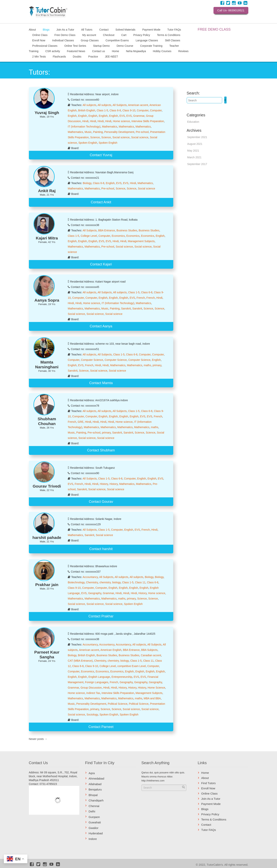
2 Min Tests (39, 56)
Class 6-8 (115, 110)
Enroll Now (39, 40)
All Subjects (120, 105)
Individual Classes (63, 40)
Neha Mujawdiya (136, 51)
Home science (121, 121)
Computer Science (92, 360)
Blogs (46, 29)
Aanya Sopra (47, 300)
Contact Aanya (101, 326)
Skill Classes (173, 40)
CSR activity (53, 51)
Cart (124, 35)
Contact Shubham (101, 450)
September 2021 (197, 137)
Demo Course (125, 46)
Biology (87, 183)
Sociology (92, 715)
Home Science (156, 688)
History (104, 484)
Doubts (77, 56)
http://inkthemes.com (153, 781)
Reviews (183, 51)
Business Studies (127, 230)
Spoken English (88, 143)
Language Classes (147, 40)
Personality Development (119, 132)
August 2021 (195, 144)
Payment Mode (151, 29)
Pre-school (142, 132)
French (141, 298)
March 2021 (194, 157)
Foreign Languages (97, 682)
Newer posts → (38, 739)
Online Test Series (75, 46)
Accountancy (90, 577)
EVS (122, 116)
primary (157, 365)
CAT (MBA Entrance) (80, 661)
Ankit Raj (47, 191)
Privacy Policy (142, 35)
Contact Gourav (101, 502)
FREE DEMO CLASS (214, 29)
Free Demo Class (65, 35)
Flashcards (59, 56)
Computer (143, 110)
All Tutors (87, 29)
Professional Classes (45, 46)
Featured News (76, 51)
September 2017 (197, 164)
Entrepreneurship (122, 677)
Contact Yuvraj (101, 155)
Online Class (40, 35)
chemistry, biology (110, 582)
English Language (99, 677)
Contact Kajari (101, 264)
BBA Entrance (107, 230)
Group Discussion (91, 688)
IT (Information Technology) (84, 127)
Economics (118, 236)
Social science (121, 137)
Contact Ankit (101, 202)
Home (115, 51)
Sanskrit (126, 309)
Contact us (98, 51)
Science (95, 137)
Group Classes (90, 40)
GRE (80, 422)
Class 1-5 (102, 110)
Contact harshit (101, 549)
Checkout (109, 35)
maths (147, 365)
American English (111, 650)
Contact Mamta (101, 383)
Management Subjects (141, 241)
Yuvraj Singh (47, 113)
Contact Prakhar (101, 616)
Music (88, 132)
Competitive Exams (117, 40)
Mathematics (110, 127)
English (72, 116)
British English (87, 110)
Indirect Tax (93, 693)
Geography (95, 593)
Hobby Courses (162, 51)
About (32, 29)
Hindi (85, 121)
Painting (98, 132)
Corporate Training (151, 46)
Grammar (139, 116)
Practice (93, 56)
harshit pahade (47, 537)
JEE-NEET (111, 56)
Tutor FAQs (174, 29)
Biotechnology (76, 582)
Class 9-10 (129, 110)
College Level (89, 236)
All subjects (89, 105)
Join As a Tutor (65, 29)
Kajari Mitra (47, 238)
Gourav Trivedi (47, 486)
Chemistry (92, 582)
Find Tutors (208, 783)
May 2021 (193, 151)
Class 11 (140, 582)
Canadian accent (151, 655)
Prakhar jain (47, 585)
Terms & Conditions (169, 35)
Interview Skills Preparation (148, 121)
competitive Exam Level (132, 666)
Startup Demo (101, 46)
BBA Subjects (149, 650)
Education (193, 122)
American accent (138, 105)
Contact (104, 29)
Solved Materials (126, 29)
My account (89, 35)
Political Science (118, 704)
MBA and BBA (152, 698)
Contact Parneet (101, 727)
